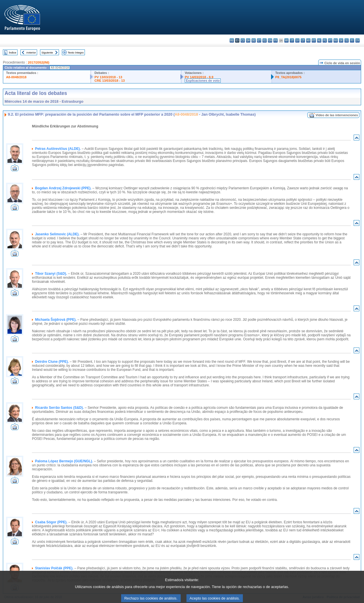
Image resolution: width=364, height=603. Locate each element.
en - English (270, 40)
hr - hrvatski (286, 40)
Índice (13, 53)
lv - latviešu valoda (297, 40)
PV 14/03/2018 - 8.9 (199, 77)
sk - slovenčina (341, 40)
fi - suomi (352, 40)
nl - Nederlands (319, 40)
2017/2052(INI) (39, 62)
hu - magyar (308, 40)
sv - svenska (358, 40)
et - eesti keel (259, 40)
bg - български (232, 40)
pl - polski (325, 40)
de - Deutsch (254, 40)
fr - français (276, 40)
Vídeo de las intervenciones (337, 115)
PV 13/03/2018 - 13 (108, 77)
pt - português (330, 40)
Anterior (31, 53)
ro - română (336, 40)
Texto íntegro (76, 53)
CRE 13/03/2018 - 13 (109, 81)
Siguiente (47, 53)
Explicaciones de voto (203, 81)
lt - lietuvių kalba (303, 40)
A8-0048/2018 (16, 77)
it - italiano (292, 40)
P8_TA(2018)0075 (288, 77)
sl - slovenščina (347, 40)
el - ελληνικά (265, 40)
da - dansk (248, 40)
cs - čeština (243, 40)
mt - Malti (314, 40)
